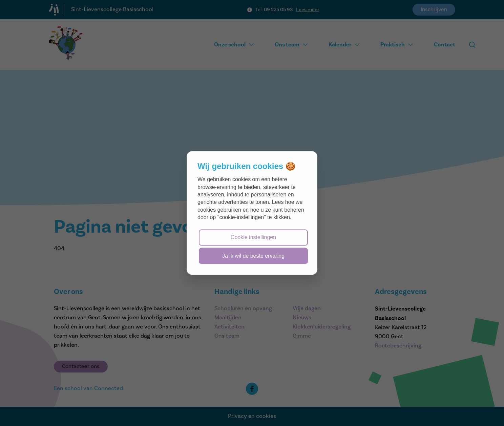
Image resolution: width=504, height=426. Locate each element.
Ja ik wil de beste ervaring (253, 255)
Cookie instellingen (253, 237)
